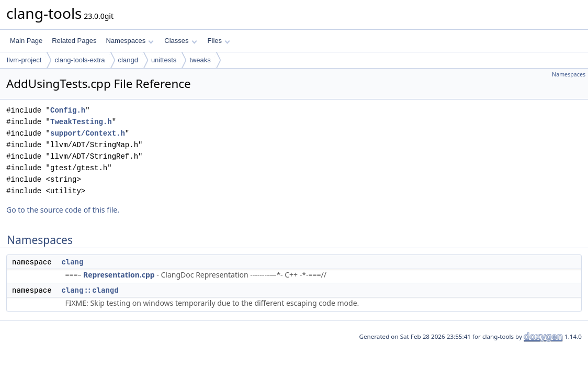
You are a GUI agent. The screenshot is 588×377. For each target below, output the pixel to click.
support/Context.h (88, 133)
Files (219, 41)
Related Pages (74, 41)
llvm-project (24, 60)
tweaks (200, 60)
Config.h (68, 110)
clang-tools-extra (80, 60)
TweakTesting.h (81, 122)
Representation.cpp (119, 275)
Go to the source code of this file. (63, 210)
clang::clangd (90, 290)
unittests (164, 60)
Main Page (26, 41)
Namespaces (129, 41)
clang (72, 262)
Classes (180, 41)
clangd (128, 60)
